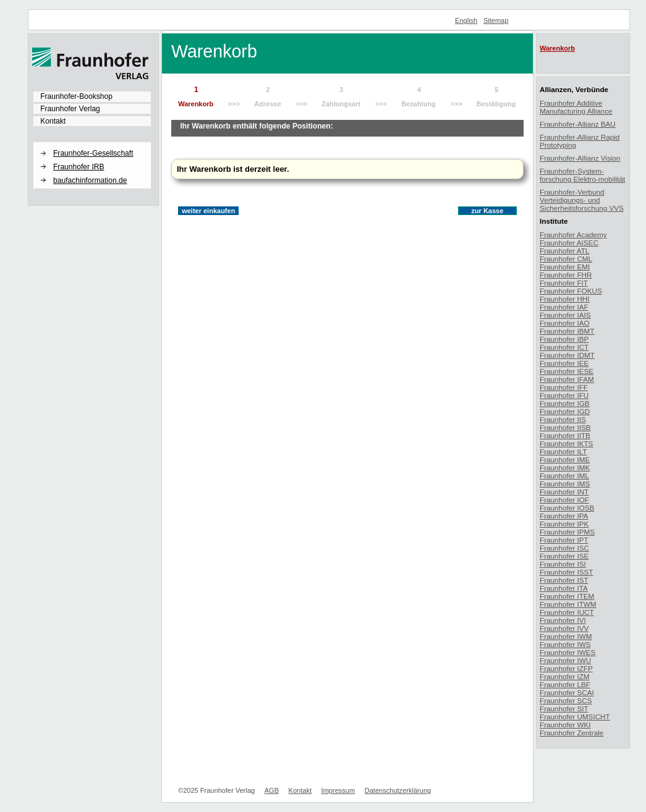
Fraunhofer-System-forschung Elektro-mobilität (582, 175)
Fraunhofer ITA (564, 588)
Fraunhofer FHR (566, 275)
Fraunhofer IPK (564, 524)
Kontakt (53, 121)
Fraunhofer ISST (566, 572)
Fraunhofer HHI (565, 299)
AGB (272, 790)
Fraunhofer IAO (565, 323)
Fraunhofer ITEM (567, 596)
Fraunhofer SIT (564, 708)
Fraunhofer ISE (564, 556)
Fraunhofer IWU (565, 660)
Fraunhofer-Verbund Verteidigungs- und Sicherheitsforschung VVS (582, 200)
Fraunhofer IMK (565, 467)
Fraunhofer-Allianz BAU (578, 124)
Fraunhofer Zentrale (572, 733)
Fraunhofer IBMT (567, 331)
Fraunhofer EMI (565, 267)
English (466, 20)
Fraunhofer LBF (565, 684)
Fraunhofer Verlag (70, 109)
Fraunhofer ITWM (568, 604)
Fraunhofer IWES (567, 652)
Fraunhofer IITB (565, 435)
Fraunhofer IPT (564, 540)
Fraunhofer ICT (564, 347)
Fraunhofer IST (564, 580)
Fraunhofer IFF (564, 387)
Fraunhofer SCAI (567, 692)
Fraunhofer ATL (564, 251)
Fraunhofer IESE (567, 371)
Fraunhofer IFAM (567, 379)
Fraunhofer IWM (566, 636)
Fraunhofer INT (564, 492)
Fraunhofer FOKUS (571, 291)
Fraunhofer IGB (565, 403)
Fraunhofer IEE (564, 363)
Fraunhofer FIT (564, 283)
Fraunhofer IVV (564, 628)
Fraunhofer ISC (564, 548)
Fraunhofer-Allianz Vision (580, 158)
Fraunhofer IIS (563, 419)
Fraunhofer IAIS (565, 315)
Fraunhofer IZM (565, 676)
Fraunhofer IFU (564, 395)
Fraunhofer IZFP (566, 668)
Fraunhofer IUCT (567, 612)
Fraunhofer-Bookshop (76, 96)
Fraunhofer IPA (564, 516)
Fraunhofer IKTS (566, 443)
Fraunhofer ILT (563, 451)
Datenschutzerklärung (398, 790)
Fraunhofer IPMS (567, 532)
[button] (92, 143)
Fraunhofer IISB (565, 427)
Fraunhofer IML (564, 476)
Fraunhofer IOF (564, 500)
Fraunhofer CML (566, 259)
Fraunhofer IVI (563, 620)
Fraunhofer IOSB (567, 508)
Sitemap (496, 20)
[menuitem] (92, 96)
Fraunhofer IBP (564, 339)
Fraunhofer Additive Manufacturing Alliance (576, 107)
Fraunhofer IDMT (567, 355)
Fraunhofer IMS (565, 484)
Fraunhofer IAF (564, 307)
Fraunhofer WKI (565, 725)
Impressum (338, 790)
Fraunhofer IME (565, 459)
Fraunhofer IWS (565, 644)
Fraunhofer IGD (565, 411)
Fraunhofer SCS (566, 700)
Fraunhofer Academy (573, 235)
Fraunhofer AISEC (569, 243)
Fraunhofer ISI (563, 564)
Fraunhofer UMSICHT (575, 717)
